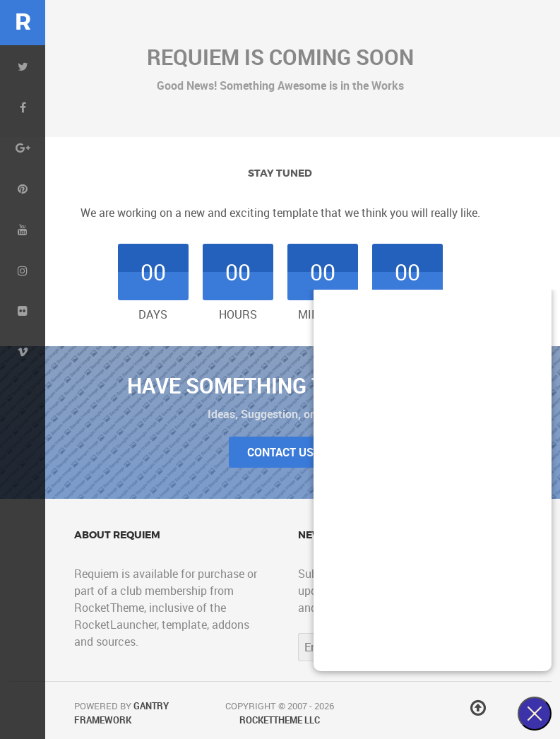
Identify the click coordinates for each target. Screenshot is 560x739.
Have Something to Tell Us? (280, 385)
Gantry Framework (121, 713)
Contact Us (280, 452)
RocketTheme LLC (280, 720)
